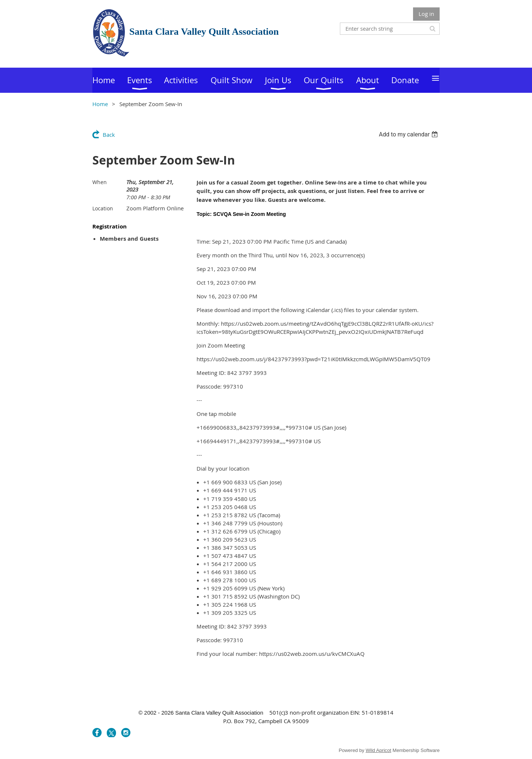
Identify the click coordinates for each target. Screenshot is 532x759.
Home (100, 104)
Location (103, 208)
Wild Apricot (378, 750)
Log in (426, 14)
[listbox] (409, 134)
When (100, 182)
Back (109, 135)
